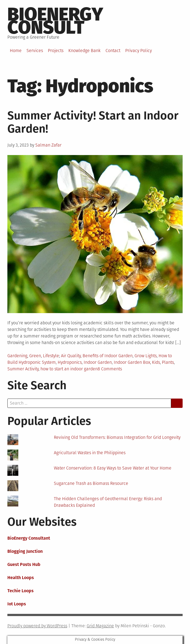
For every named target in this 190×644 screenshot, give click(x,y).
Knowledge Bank (84, 51)
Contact (113, 51)
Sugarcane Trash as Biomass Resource (91, 483)
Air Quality (71, 356)
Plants (168, 362)
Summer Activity (23, 369)
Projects (56, 51)
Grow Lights (146, 356)
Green (35, 356)
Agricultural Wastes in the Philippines (90, 453)
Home (16, 51)
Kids (156, 362)
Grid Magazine (100, 626)
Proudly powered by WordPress (37, 626)
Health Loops (21, 578)
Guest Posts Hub (24, 564)
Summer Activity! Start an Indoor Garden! (93, 122)
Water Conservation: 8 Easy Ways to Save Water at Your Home (113, 468)
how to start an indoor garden (69, 369)
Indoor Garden (98, 362)
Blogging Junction (25, 551)
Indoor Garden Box (132, 362)
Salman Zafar (48, 145)
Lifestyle (51, 356)
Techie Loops (21, 591)
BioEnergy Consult (55, 21)
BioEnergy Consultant (29, 538)
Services (35, 51)
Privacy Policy (138, 51)
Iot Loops (17, 604)
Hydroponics (70, 362)
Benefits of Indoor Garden (108, 356)
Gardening (17, 356)
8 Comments (110, 369)
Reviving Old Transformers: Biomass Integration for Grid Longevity (117, 437)
